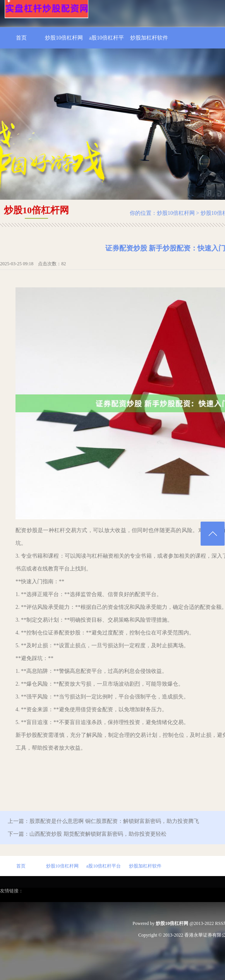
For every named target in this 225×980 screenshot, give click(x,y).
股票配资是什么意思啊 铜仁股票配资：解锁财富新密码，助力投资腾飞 (114, 821)
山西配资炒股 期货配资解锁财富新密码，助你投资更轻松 (98, 834)
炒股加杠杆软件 (149, 38)
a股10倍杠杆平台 (106, 42)
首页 (21, 38)
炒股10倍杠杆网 (64, 38)
